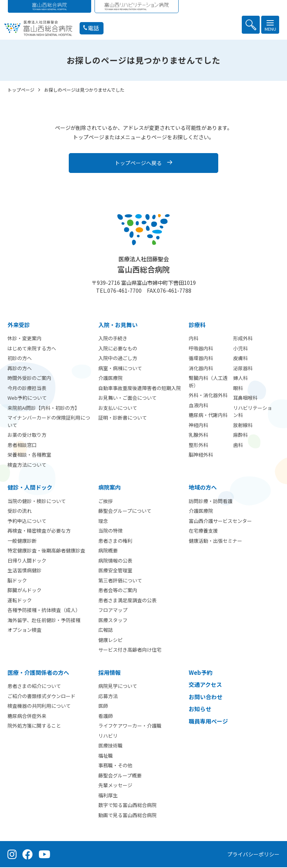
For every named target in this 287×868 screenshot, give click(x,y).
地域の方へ (203, 488)
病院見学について (118, 687)
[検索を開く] (251, 25)
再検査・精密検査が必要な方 (39, 531)
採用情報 (109, 673)
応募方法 (108, 697)
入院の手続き (113, 339)
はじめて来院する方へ (32, 349)
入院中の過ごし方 (118, 359)
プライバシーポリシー (253, 855)
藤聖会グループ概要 (120, 776)
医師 (103, 706)
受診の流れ (20, 511)
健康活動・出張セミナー (215, 541)
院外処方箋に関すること (34, 726)
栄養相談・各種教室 (29, 455)
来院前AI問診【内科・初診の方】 (44, 409)
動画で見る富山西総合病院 (127, 816)
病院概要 (108, 551)
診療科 (197, 325)
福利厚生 (108, 796)
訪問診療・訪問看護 (211, 502)
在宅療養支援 (203, 531)
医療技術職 (110, 746)
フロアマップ (113, 611)
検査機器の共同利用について (39, 706)
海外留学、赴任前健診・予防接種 (44, 621)
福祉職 (106, 756)
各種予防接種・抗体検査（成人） (44, 611)
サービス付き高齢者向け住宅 (130, 650)
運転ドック (20, 601)
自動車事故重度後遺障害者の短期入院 (140, 389)
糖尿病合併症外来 (27, 717)
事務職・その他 (115, 766)
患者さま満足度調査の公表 (127, 601)
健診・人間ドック (30, 488)
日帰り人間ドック (27, 561)
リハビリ (108, 736)
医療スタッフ (113, 621)
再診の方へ (20, 369)
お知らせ (200, 709)
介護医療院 (110, 379)
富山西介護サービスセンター (220, 522)
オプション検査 (24, 631)
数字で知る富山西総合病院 (127, 806)
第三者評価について (120, 581)
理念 (103, 522)
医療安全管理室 (115, 571)
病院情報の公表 (115, 561)
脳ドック (17, 581)
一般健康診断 (22, 541)
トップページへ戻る (138, 164)
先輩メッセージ (115, 786)
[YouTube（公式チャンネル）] (44, 855)
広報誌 (106, 631)
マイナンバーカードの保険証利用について (49, 422)
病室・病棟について (120, 369)
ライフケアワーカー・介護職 (130, 726)
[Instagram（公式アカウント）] (12, 855)
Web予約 (200, 673)
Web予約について (27, 398)
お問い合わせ (206, 698)
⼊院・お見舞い (118, 325)
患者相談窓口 (22, 446)
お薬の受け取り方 (27, 435)
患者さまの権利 (115, 541)
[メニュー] (270, 25)
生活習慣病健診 (24, 571)
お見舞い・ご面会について (127, 398)
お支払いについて (118, 409)
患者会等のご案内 (118, 591)
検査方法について (27, 465)
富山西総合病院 (143, 266)
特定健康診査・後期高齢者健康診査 (46, 551)
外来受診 (19, 325)
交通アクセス (205, 685)
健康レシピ (110, 641)
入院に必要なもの (118, 349)
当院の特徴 (110, 531)
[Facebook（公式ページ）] (28, 855)
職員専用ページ (208, 722)
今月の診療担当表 (27, 389)
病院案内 (109, 488)
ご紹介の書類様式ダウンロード (41, 697)
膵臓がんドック (24, 591)
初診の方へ (20, 359)
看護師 (106, 717)
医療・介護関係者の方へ (38, 673)
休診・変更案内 (24, 339)
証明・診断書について (123, 418)
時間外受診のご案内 (29, 379)
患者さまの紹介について (34, 687)
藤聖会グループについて (125, 511)
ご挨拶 (106, 502)
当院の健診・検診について (37, 502)
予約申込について (27, 522)
